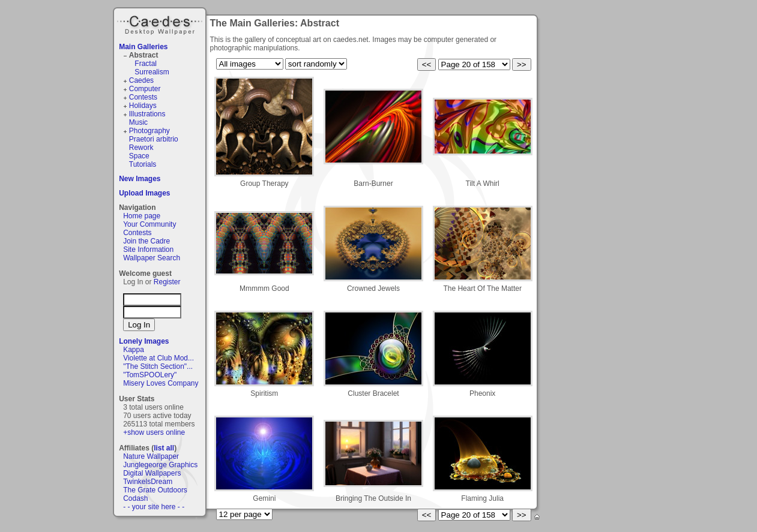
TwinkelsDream (148, 482)
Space (139, 156)
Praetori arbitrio (154, 139)
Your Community (149, 224)
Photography (149, 131)
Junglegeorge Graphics (160, 465)
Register (167, 282)
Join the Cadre (146, 241)
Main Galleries (143, 47)
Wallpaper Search (152, 258)
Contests (143, 97)
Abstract (144, 55)
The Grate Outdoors (155, 490)
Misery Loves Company (161, 383)
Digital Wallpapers (152, 473)
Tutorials (143, 164)
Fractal (146, 64)
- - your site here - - (154, 507)
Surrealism (152, 72)
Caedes (161, 23)
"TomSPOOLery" (150, 375)
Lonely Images (144, 341)
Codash (135, 498)
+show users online (154, 432)
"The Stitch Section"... (158, 366)
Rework (141, 148)
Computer (145, 89)
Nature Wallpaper (151, 456)
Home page (142, 216)
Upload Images (144, 193)
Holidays (143, 106)
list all (164, 448)
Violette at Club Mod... (158, 358)
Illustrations (147, 114)
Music (138, 122)
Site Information (148, 250)
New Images (140, 179)
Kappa (134, 350)
